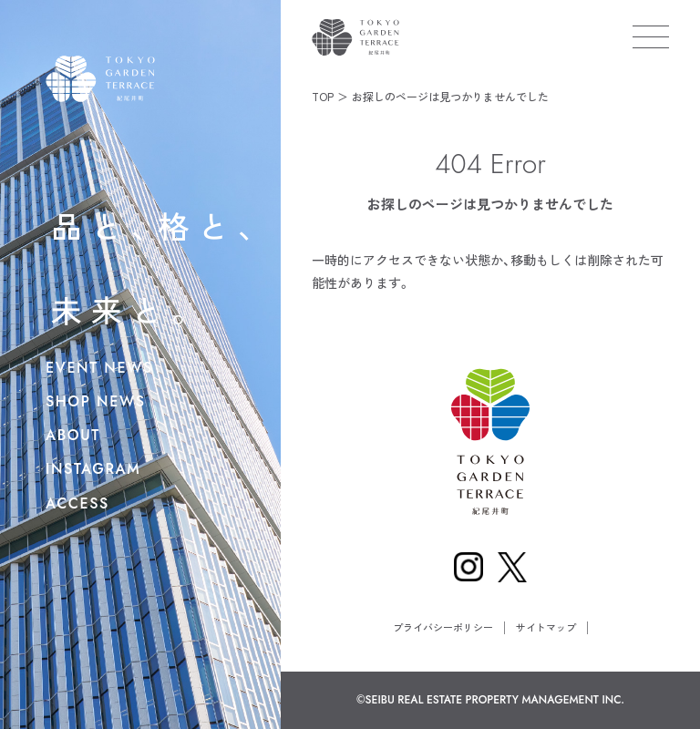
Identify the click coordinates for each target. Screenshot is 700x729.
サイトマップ (546, 627)
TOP (323, 96)
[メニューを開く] (651, 36)
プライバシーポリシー (443, 627)
